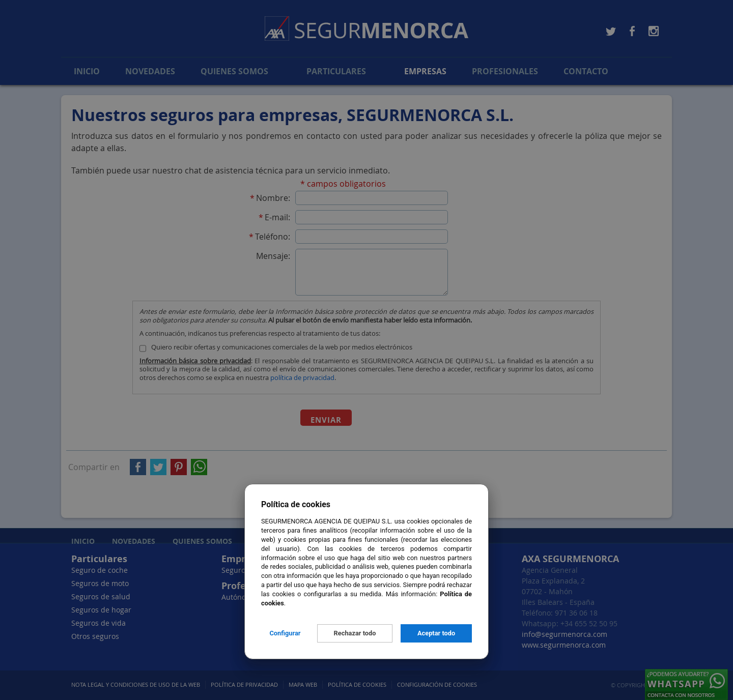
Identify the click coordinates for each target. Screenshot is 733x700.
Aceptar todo (436, 633)
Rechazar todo (355, 633)
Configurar (285, 633)
